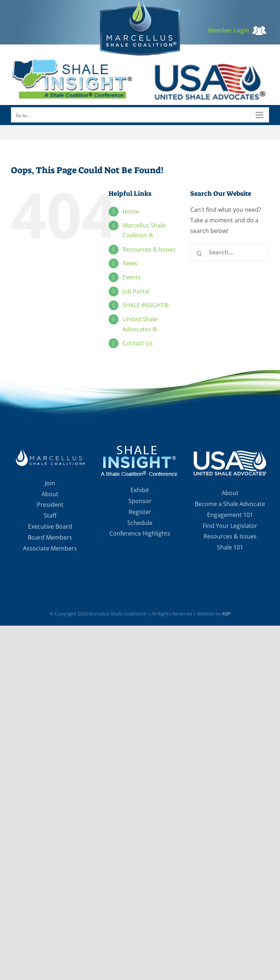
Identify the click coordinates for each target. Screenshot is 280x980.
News (130, 263)
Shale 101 (230, 547)
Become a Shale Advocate (230, 504)
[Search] (199, 253)
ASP (226, 614)
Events (132, 277)
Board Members (50, 537)
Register (140, 512)
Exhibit (140, 490)
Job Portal (136, 291)
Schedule (140, 523)
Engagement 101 (230, 515)
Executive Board (50, 526)
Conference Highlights (140, 533)
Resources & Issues (149, 249)
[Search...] (230, 252)
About (50, 494)
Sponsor (140, 501)
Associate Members (50, 548)
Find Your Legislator (230, 526)
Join (50, 483)
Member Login (237, 30)
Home (131, 211)
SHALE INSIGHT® (146, 305)
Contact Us (138, 343)
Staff (50, 516)
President (50, 505)
